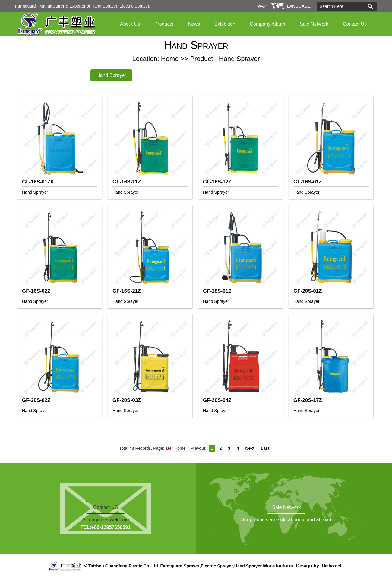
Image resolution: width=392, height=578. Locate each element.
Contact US (106, 507)
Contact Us (355, 24)
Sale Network (314, 24)
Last (265, 448)
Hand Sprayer (111, 75)
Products (164, 24)
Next (250, 448)
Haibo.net (332, 566)
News (194, 24)
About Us (130, 24)
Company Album (267, 24)
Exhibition (225, 24)
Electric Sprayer (217, 566)
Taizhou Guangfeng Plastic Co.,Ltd (123, 566)
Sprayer (191, 566)
